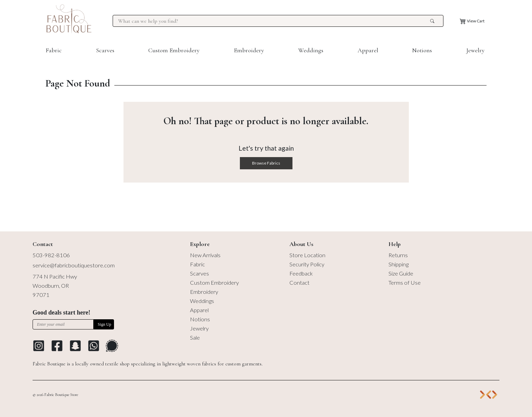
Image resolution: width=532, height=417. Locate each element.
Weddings (311, 50)
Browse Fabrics (266, 163)
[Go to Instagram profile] (39, 346)
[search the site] (432, 21)
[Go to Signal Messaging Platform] (112, 346)
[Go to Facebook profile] (57, 346)
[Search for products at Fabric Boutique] (273, 21)
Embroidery (249, 50)
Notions (422, 50)
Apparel (368, 50)
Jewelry (475, 50)
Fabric (54, 50)
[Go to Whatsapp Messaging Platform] (94, 346)
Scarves (105, 50)
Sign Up (104, 324)
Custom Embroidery (174, 50)
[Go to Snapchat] (75, 346)
